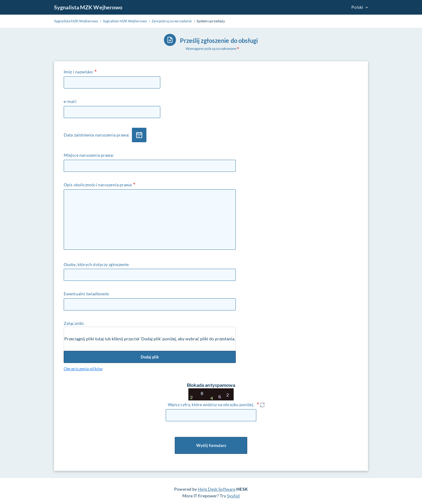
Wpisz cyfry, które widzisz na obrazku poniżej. (211, 404)
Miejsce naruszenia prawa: (89, 155)
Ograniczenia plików (83, 369)
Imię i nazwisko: (79, 72)
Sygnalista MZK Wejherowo (88, 7)
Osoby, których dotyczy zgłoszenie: (97, 264)
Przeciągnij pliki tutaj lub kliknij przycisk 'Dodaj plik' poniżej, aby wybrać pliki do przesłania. (150, 339)
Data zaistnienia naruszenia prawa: (97, 135)
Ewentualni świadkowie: (87, 294)
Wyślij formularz (211, 445)
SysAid (233, 496)
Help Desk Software (217, 489)
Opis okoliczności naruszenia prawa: (98, 185)
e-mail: (70, 101)
